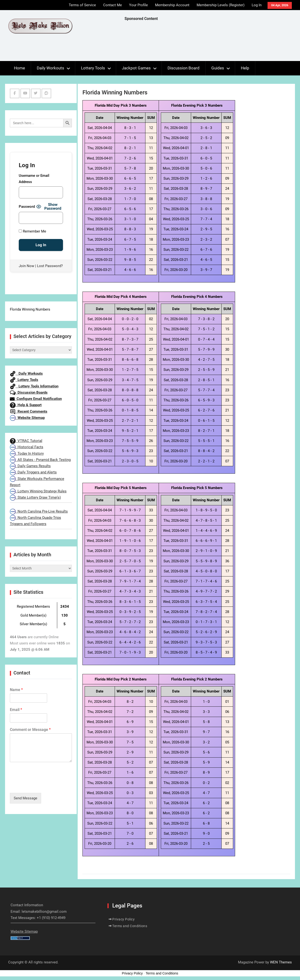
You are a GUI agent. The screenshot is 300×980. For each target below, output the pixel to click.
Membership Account (172, 5)
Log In (257, 5)
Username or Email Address (34, 179)
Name (16, 690)
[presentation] (46, 785)
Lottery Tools (93, 68)
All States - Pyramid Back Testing (40, 460)
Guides (218, 68)
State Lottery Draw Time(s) (35, 497)
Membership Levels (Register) (221, 5)
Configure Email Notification (36, 399)
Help (245, 68)
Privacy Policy (123, 919)
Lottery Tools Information (34, 386)
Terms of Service (82, 5)
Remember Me (32, 231)
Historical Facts (27, 447)
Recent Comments (29, 411)
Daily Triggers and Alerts (33, 472)
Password (27, 207)
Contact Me (112, 5)
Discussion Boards (29, 392)
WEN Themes (281, 962)
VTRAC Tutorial (26, 441)
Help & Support (26, 405)
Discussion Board (184, 68)
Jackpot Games (136, 68)
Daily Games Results (30, 466)
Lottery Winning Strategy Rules (38, 491)
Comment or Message (30, 730)
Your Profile (138, 5)
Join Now (26, 266)
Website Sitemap (27, 418)
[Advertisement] (212, 42)
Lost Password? (50, 266)
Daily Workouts (50, 68)
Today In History (27, 453)
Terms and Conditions (130, 926)
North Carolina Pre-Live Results (39, 511)
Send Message (25, 798)
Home (19, 68)
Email (16, 710)
